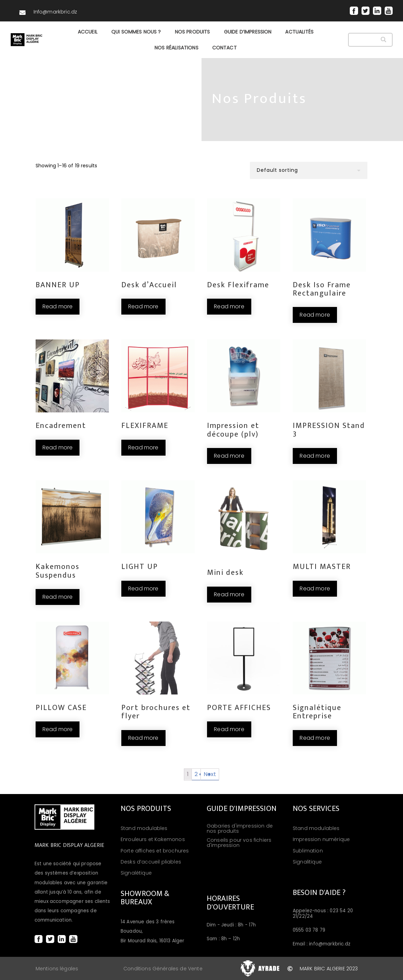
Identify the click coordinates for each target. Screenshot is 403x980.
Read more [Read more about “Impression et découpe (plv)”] (229, 456)
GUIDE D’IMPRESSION (248, 32)
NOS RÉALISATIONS (176, 48)
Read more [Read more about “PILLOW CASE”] (58, 729)
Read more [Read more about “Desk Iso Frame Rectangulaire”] (315, 315)
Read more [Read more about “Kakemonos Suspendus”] (58, 597)
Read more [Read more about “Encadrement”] (58, 447)
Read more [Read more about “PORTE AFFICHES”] (229, 729)
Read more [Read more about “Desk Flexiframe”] (229, 306)
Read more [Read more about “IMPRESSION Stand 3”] (315, 456)
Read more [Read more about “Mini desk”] (229, 594)
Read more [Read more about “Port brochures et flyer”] (143, 738)
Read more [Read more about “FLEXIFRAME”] (143, 447)
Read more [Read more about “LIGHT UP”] (143, 589)
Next (210, 774)
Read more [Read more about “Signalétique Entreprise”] (315, 738)
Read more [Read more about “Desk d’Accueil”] (143, 306)
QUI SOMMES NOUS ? (136, 32)
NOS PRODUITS (193, 32)
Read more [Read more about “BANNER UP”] (58, 306)
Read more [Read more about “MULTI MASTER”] (315, 589)
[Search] (384, 40)
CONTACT (224, 48)
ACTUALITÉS (299, 32)
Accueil (88, 32)
